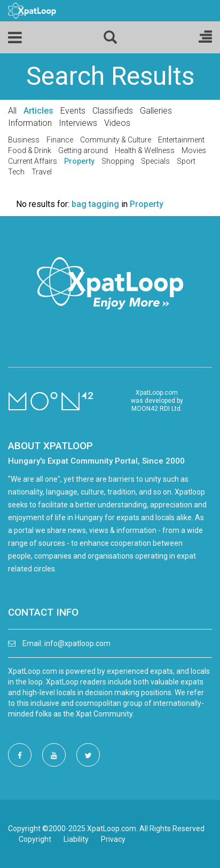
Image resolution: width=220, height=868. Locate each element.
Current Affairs (33, 161)
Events (73, 111)
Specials (155, 161)
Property (79, 161)
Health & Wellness (145, 150)
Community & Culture (116, 140)
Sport (186, 161)
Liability (76, 839)
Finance (60, 140)
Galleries (156, 111)
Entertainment (181, 140)
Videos (117, 123)
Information (30, 123)
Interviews (78, 123)
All (12, 111)
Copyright (35, 839)
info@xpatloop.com (77, 643)
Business (24, 140)
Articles (38, 111)
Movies (194, 150)
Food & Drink (30, 150)
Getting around (83, 150)
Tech (16, 172)
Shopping (118, 161)
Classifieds (113, 111)
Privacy (113, 839)
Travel (42, 172)
